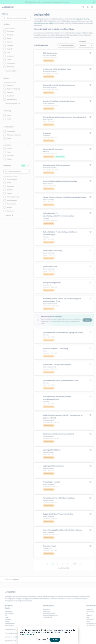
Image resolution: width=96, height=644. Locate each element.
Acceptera (55, 640)
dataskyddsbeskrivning (28, 634)
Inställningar (42, 640)
